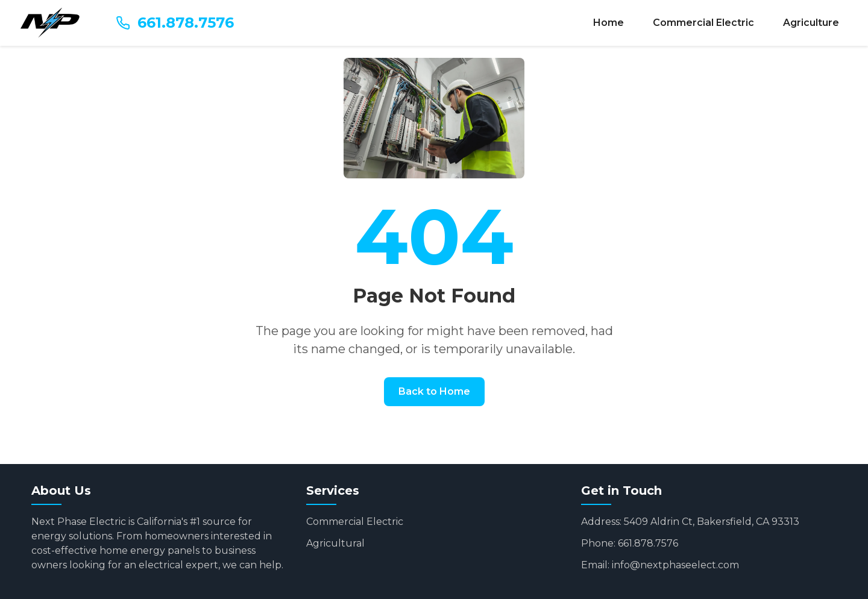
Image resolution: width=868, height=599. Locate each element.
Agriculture (811, 23)
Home (609, 23)
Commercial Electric (703, 23)
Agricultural (335, 543)
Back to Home (434, 391)
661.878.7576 (175, 23)
